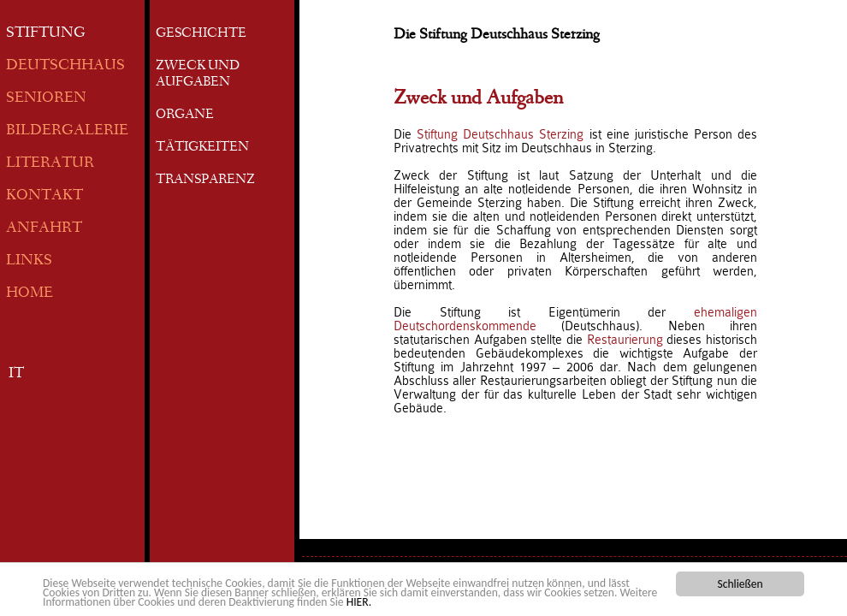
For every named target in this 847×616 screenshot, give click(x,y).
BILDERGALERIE (67, 131)
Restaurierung (627, 340)
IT (16, 374)
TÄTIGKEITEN (202, 148)
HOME (30, 294)
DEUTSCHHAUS (65, 66)
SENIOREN (46, 99)
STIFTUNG (46, 34)
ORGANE (185, 115)
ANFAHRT (44, 229)
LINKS (29, 261)
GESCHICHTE (201, 34)
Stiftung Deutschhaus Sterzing (500, 134)
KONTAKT (44, 196)
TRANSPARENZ (205, 181)
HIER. (359, 603)
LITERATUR (50, 164)
